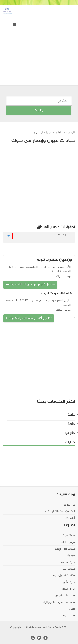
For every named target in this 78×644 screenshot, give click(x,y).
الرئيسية (70, 133)
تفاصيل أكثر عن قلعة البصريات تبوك (29, 318)
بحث (39, 110)
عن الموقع (69, 505)
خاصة (71, 415)
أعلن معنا (70, 518)
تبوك (36, 133)
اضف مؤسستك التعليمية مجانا (58, 511)
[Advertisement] (39, 46)
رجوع (9, 236)
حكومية (70, 433)
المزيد (57, 235)
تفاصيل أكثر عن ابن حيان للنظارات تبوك (30, 285)
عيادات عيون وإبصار (52, 133)
